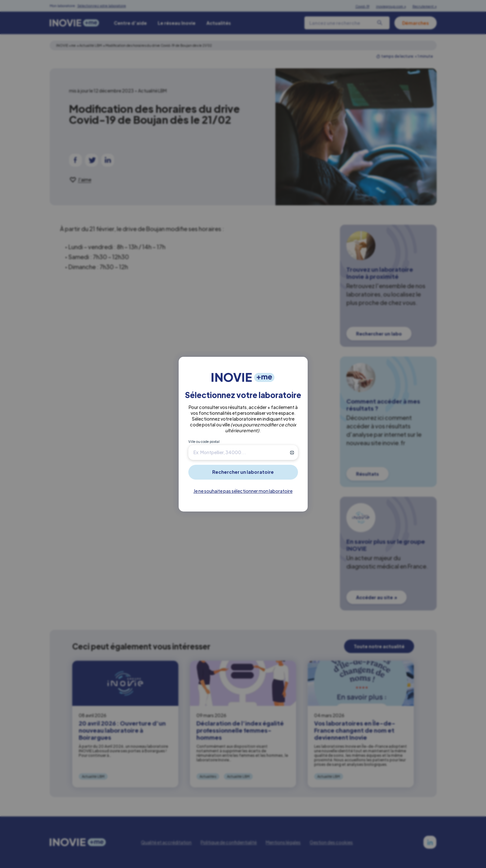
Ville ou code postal (204, 442)
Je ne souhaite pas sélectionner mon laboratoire (243, 491)
